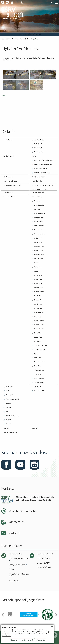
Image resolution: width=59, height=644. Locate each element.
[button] (4, 615)
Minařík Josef (38, 296)
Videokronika (37, 387)
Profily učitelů (24, 39)
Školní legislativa (10, 156)
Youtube (7, 2)
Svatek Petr (38, 358)
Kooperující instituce (11, 181)
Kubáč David (38, 283)
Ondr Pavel (38, 316)
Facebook (3, 2)
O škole (16, 39)
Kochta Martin (39, 275)
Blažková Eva (38, 209)
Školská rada (8, 177)
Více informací (6, 636)
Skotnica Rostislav (40, 349)
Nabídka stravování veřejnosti (43, 164)
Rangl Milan (38, 341)
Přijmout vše (14, 640)
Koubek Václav (39, 279)
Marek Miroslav (39, 292)
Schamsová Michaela (41, 345)
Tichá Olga (38, 366)
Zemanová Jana (39, 382)
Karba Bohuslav (39, 255)
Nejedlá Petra (38, 308)
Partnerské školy (38, 193)
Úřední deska (9, 140)
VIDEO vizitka (38, 144)
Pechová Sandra (39, 321)
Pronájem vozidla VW (41, 169)
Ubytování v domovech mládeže (44, 160)
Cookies (12, 569)
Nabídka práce (37, 181)
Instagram (12, 2)
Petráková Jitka (39, 325)
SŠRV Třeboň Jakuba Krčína (10, 20)
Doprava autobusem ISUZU (42, 173)
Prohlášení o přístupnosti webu (19, 575)
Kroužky (9, 420)
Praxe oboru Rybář (40, 391)
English (6, 428)
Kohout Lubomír (39, 259)
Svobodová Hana (39, 362)
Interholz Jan (38, 242)
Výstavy (9, 403)
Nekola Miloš (38, 304)
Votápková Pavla (39, 378)
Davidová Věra (39, 222)
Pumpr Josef (34, 39)
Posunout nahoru (54, 635)
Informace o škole (38, 140)
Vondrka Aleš (38, 374)
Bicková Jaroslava (40, 205)
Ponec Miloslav (39, 333)
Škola (8, 391)
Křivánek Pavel (39, 288)
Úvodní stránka (6, 39)
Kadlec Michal (38, 250)
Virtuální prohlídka (11, 432)
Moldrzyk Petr (38, 300)
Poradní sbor (8, 193)
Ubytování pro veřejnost (19, 558)
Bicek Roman (38, 201)
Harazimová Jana (40, 234)
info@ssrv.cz (14, 533)
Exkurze (8, 424)
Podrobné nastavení (27, 640)
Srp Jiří (36, 354)
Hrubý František (39, 226)
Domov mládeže (39, 152)
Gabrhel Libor (38, 230)
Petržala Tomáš (39, 329)
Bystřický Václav (39, 217)
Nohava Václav (39, 312)
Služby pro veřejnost (17, 565)
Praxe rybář (10, 395)
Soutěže (9, 407)
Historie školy (38, 148)
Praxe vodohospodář (12, 399)
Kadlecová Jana (39, 246)
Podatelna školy (15, 554)
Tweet (4, 96)
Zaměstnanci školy (39, 177)
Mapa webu (14, 580)
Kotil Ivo (37, 271)
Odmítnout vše (40, 640)
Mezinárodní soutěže (12, 416)
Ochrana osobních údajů (12, 185)
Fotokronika (8, 387)
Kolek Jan (37, 263)
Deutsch (35, 428)
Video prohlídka (45, 554)
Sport (8, 411)
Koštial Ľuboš (38, 267)
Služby (34, 156)
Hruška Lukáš (38, 238)
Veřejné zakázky (10, 197)
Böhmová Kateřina (40, 213)
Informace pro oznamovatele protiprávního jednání (42, 186)
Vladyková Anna (39, 370)
